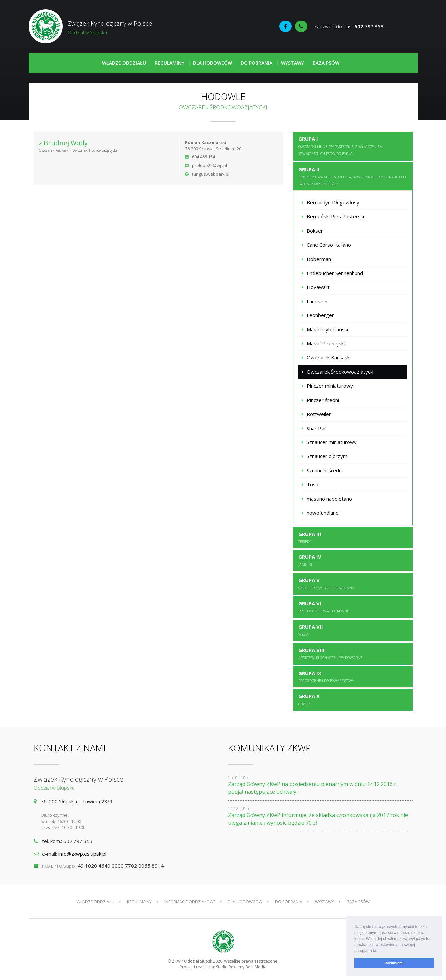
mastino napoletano (329, 499)
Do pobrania (257, 63)
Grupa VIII (330, 653)
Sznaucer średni (325, 470)
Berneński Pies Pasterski (335, 216)
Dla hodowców (213, 63)
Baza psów (326, 63)
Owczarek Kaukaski (329, 357)
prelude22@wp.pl (210, 165)
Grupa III (310, 537)
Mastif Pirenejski (326, 343)
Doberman (319, 259)
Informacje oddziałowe (190, 902)
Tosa (312, 484)
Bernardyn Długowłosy (333, 202)
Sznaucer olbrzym (327, 456)
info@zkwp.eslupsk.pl (82, 854)
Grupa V (326, 583)
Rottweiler (319, 414)
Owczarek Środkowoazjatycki (340, 372)
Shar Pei (316, 428)
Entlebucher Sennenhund (335, 273)
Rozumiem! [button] (394, 963)
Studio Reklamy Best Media (241, 967)
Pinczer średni (323, 400)
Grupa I (341, 146)
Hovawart (318, 287)
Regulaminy (169, 63)
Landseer (317, 301)
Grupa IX (326, 676)
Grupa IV (310, 560)
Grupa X (309, 699)
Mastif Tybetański (327, 329)
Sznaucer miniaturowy (332, 442)
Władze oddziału (124, 63)
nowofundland (323, 513)
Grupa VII (311, 630)
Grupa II (352, 176)
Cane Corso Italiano (329, 245)
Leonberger (320, 315)
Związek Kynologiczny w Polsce (126, 28)
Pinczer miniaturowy (330, 386)
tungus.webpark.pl (211, 174)
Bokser (315, 231)
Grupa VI (324, 607)
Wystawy (293, 63)
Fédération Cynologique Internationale (402, 27)
